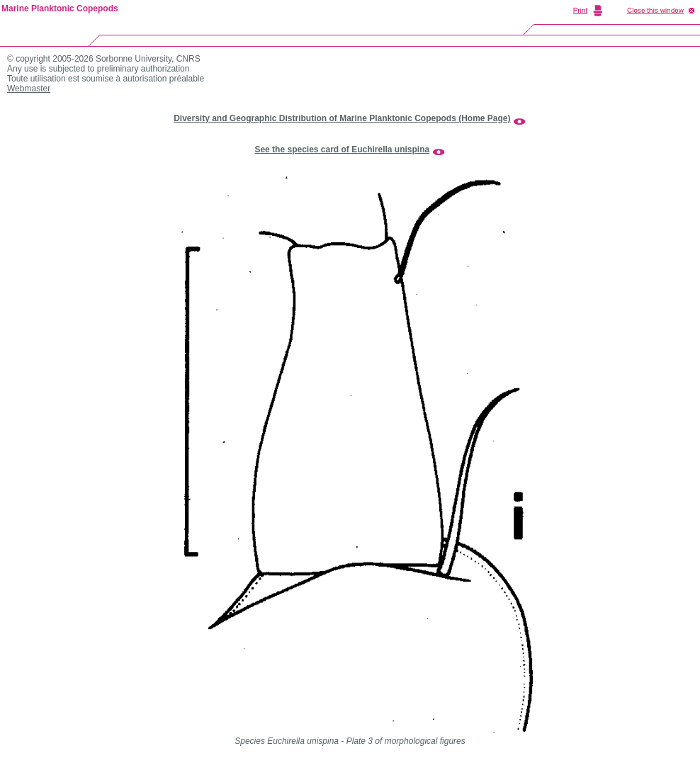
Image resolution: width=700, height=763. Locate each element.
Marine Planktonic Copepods (60, 9)
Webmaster (29, 89)
